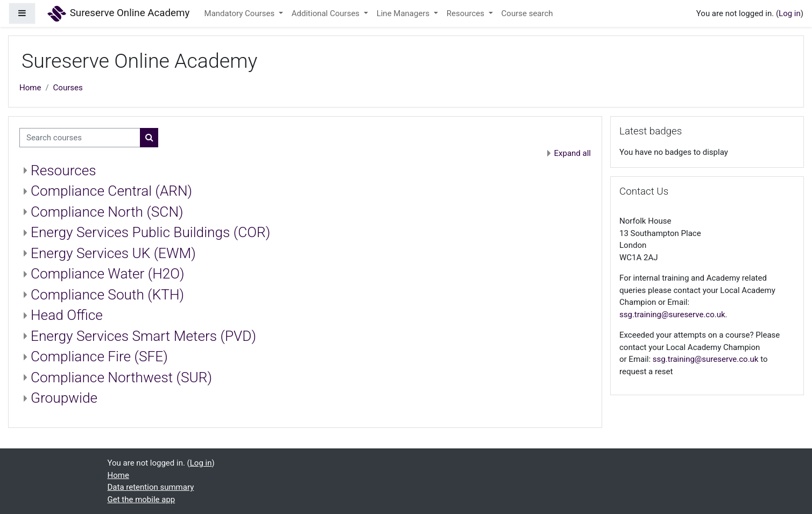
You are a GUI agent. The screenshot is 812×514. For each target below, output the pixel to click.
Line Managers (404, 13)
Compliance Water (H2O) (108, 274)
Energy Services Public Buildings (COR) (150, 232)
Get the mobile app (142, 499)
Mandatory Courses (241, 13)
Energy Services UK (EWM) (113, 253)
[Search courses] (80, 138)
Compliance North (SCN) (107, 212)
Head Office (67, 315)
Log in (790, 13)
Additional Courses (327, 13)
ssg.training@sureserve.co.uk (672, 315)
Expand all (573, 153)
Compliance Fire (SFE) (99, 356)
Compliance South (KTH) (107, 295)
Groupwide (64, 398)
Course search (527, 13)
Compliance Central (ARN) (111, 191)
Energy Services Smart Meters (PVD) (143, 336)
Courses (68, 88)
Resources (467, 13)
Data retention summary (151, 487)
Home (30, 88)
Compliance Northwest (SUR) (121, 377)
